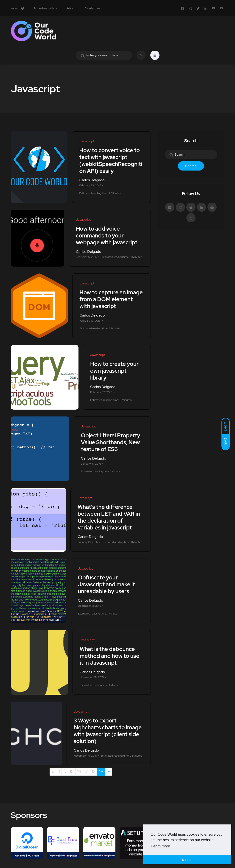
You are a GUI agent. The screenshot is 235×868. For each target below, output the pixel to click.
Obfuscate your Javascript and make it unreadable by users (106, 584)
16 (79, 771)
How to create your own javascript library (114, 371)
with (18, 8)
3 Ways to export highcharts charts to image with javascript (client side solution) (108, 731)
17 (86, 771)
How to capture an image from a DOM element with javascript (111, 299)
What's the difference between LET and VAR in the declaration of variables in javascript (109, 517)
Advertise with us (46, 8)
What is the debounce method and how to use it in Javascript (109, 656)
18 (94, 771)
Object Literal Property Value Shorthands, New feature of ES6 (111, 442)
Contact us (93, 8)
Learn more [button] (161, 846)
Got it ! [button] (187, 860)
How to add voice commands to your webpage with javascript (107, 236)
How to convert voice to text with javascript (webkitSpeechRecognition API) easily (111, 161)
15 (72, 771)
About (71, 8)
